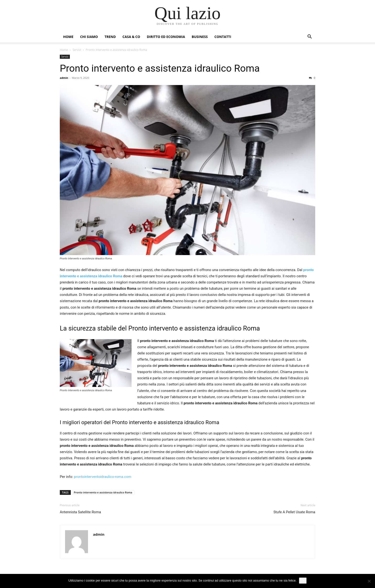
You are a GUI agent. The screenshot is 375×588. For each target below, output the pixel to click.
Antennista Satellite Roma (80, 512)
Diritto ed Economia (166, 37)
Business (200, 37)
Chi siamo (89, 37)
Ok (303, 580)
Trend (110, 37)
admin (64, 78)
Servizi (77, 50)
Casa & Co (131, 37)
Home (68, 37)
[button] (309, 37)
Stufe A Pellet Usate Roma (294, 512)
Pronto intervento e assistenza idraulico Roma (160, 68)
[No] (369, 581)
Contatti (223, 37)
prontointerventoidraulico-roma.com (103, 477)
